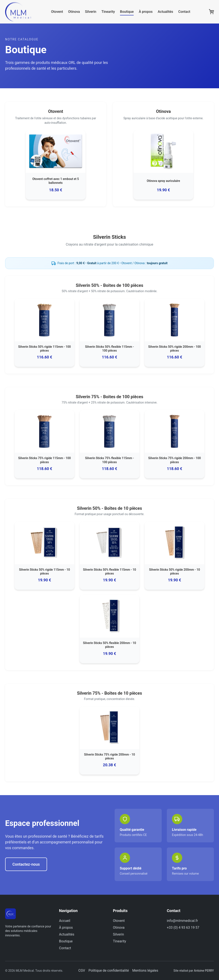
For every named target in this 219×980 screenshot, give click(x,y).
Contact (184, 12)
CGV (82, 970)
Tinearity (108, 12)
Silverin (91, 12)
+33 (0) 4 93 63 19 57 (183, 928)
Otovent (57, 12)
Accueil (65, 921)
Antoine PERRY (204, 971)
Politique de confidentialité (109, 970)
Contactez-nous (26, 864)
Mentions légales (145, 970)
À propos (146, 12)
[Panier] (211, 12)
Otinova (74, 12)
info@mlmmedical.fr (182, 921)
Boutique (127, 12)
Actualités (165, 12)
